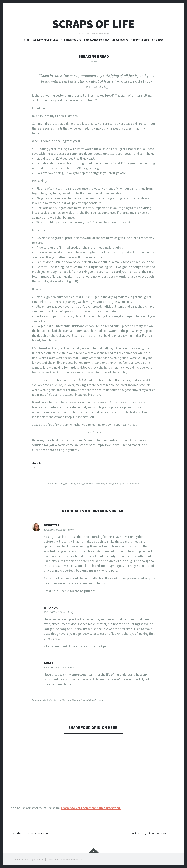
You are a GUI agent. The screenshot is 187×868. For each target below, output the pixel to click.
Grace (49, 663)
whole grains (112, 483)
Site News (158, 40)
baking (72, 483)
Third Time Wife (140, 40)
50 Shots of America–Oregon (32, 833)
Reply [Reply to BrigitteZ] (71, 530)
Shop (27, 40)
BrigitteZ (52, 525)
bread (79, 483)
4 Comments (133, 483)
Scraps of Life (93, 24)
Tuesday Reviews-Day (96, 40)
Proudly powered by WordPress (29, 859)
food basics (89, 483)
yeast (123, 483)
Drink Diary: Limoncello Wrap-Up (152, 833)
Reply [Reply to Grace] (71, 668)
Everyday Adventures (45, 40)
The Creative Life (71, 40)
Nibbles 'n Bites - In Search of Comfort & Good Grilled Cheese (73, 700)
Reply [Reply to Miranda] (71, 612)
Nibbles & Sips (120, 40)
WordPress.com (75, 859)
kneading (100, 483)
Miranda (51, 608)
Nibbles (94, 61)
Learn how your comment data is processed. (91, 808)
